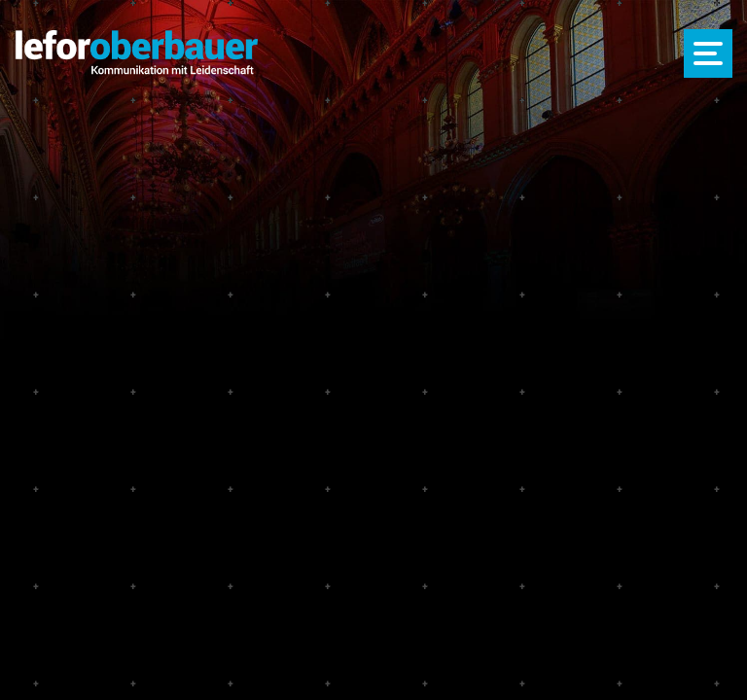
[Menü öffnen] (708, 53)
